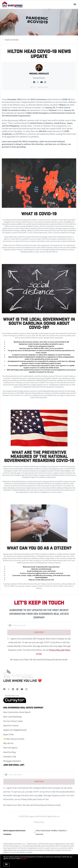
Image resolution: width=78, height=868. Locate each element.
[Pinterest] (17, 689)
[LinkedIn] (13, 689)
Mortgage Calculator (12, 761)
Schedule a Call (10, 757)
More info (24, 858)
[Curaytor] (15, 702)
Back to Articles (12, 40)
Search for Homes (11, 725)
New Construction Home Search (17, 712)
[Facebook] (4, 689)
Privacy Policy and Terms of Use (35, 799)
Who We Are (8, 743)
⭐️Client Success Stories (14, 739)
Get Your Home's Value (13, 721)
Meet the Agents (10, 748)
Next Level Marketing (12, 717)
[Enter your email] (41, 625)
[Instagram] (26, 689)
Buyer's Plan (9, 734)
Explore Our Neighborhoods (15, 730)
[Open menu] (75, 4)
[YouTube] (22, 689)
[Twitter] (9, 689)
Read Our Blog (9, 752)
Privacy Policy (39, 822)
